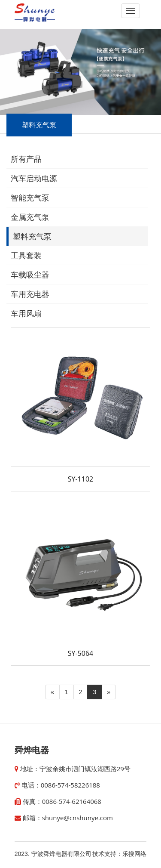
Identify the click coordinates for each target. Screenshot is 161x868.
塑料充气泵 (32, 237)
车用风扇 (26, 314)
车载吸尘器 (30, 275)
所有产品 (26, 159)
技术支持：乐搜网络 (119, 854)
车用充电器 (30, 294)
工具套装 (26, 256)
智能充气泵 (30, 198)
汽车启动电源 (34, 179)
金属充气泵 (30, 217)
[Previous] (52, 692)
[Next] (109, 692)
